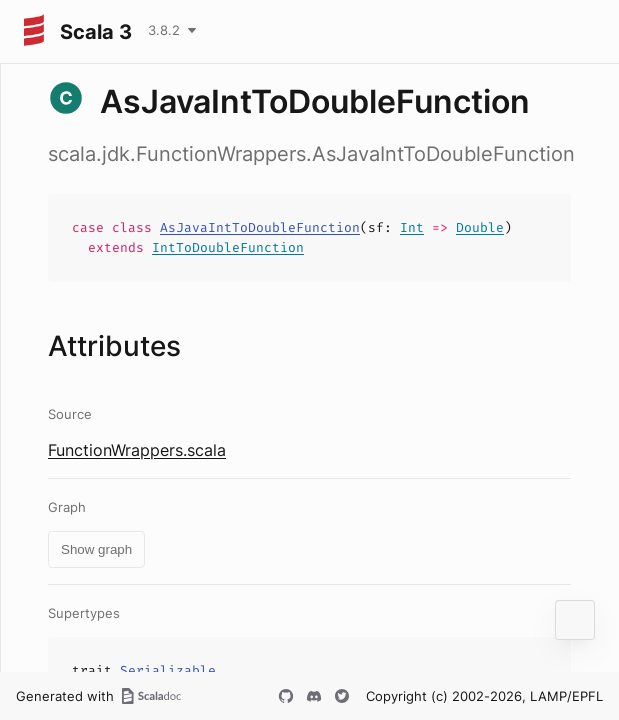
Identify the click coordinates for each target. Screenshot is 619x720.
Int (412, 227)
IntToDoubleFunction (228, 247)
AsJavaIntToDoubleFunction (260, 227)
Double (480, 227)
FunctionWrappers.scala (137, 450)
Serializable (168, 670)
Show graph (96, 549)
